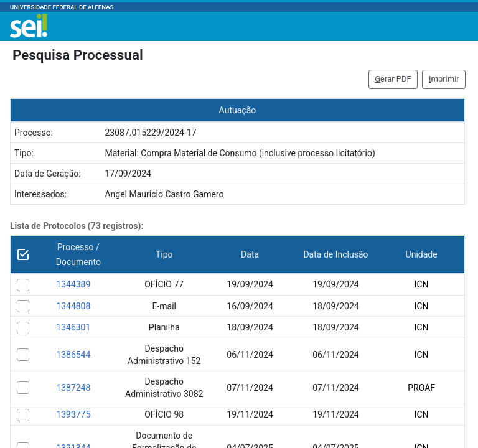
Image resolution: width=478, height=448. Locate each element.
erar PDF (393, 79)
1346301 (73, 327)
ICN (422, 284)
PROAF (421, 388)
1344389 (73, 284)
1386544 (73, 355)
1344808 (73, 306)
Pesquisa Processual (78, 55)
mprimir (444, 79)
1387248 (73, 388)
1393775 (73, 414)
